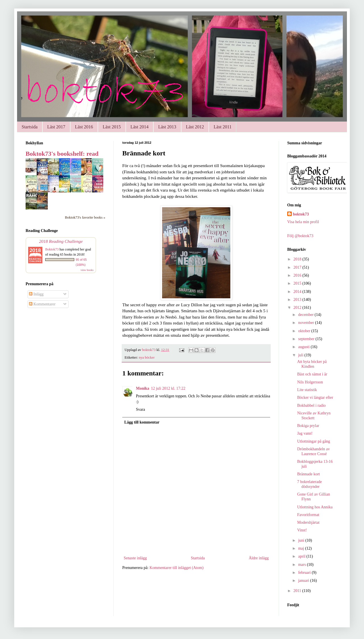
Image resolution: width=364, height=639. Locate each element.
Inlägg (36, 294)
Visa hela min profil (303, 222)
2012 (298, 308)
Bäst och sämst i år (312, 374)
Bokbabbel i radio (311, 405)
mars (302, 565)
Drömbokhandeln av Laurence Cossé (314, 451)
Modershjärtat (308, 522)
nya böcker (147, 357)
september (307, 339)
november (306, 323)
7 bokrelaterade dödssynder (310, 484)
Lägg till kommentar (142, 422)
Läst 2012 (195, 127)
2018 (298, 259)
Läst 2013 (167, 127)
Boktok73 (52, 249)
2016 (298, 275)
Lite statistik (307, 390)
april (302, 556)
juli (301, 355)
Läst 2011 (223, 127)
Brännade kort (309, 474)
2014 (298, 292)
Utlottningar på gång (314, 441)
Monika (143, 388)
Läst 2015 (112, 127)
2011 (298, 591)
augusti (304, 347)
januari (304, 581)
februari (305, 573)
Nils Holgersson (310, 382)
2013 (298, 300)
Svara (140, 409)
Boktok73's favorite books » (85, 217)
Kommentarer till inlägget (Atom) (177, 568)
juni (302, 540)
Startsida (30, 127)
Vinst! (302, 530)
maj (302, 548)
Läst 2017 (56, 127)
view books (87, 270)
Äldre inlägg (259, 558)
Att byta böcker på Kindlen (312, 364)
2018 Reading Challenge (61, 241)
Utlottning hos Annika (315, 507)
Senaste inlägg (135, 558)
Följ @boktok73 (300, 236)
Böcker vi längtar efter (315, 397)
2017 (298, 267)
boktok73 (301, 214)
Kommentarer (42, 304)
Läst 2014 (140, 127)
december (306, 315)
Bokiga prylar (308, 426)
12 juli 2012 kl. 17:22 (168, 388)
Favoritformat (308, 515)
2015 (298, 283)
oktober (305, 331)
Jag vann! (305, 433)
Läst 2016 (84, 127)
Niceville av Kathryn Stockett (314, 416)
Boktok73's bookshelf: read (62, 154)
